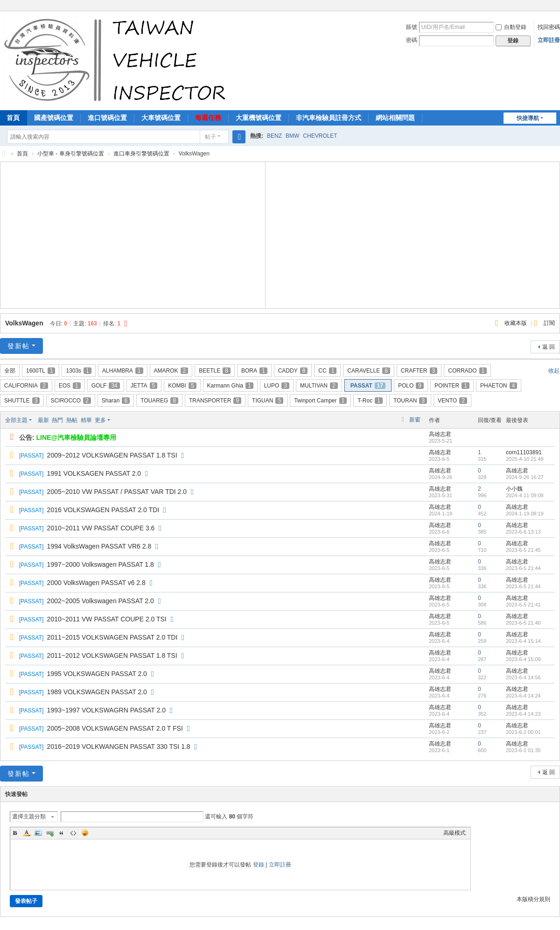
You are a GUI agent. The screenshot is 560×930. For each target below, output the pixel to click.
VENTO (452, 401)
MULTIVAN (319, 386)
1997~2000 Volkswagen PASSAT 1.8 (101, 564)
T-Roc (370, 401)
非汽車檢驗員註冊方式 (329, 118)
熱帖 (72, 420)
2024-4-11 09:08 (525, 495)
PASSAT (368, 386)
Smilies (85, 833)
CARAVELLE (369, 371)
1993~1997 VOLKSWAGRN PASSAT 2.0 (106, 710)
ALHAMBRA (123, 371)
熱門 (57, 420)
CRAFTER (419, 371)
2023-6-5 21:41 (523, 605)
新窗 (415, 420)
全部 (10, 371)
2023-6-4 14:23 (523, 714)
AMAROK (171, 371)
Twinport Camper (320, 401)
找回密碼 (549, 27)
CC (327, 371)
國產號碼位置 (54, 118)
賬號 (412, 27)
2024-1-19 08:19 (525, 514)
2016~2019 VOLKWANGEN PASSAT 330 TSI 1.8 (119, 747)
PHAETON (499, 386)
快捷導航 (528, 118)
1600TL (41, 371)
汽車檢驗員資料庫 (4, 154)
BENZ (274, 136)
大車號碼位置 (161, 118)
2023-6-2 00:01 (523, 732)
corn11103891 (524, 452)
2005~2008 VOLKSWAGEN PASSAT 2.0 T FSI (115, 728)
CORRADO (467, 371)
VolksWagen (24, 323)
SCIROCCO (70, 401)
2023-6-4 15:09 (523, 659)
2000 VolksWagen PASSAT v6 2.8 (96, 583)
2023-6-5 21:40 (523, 623)
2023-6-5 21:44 (523, 568)
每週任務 (208, 118)
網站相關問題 (395, 118)
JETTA (144, 386)
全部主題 (16, 420)
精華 (86, 420)
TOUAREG (159, 401)
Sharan (116, 401)
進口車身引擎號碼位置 (141, 154)
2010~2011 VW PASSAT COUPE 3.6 (101, 528)
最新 (43, 420)
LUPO (277, 386)
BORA (254, 371)
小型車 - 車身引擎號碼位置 (71, 154)
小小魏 (514, 489)
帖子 (210, 137)
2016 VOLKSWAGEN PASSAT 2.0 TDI (103, 510)
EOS (70, 386)
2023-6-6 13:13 (523, 532)
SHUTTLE (22, 401)
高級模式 (455, 833)
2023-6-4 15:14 (523, 641)
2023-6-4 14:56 (523, 677)
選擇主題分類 (29, 817)
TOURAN (410, 401)
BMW (292, 136)
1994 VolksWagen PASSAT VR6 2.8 (99, 546)
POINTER (452, 386)
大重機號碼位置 (259, 118)
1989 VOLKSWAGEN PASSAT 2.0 (97, 692)
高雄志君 (440, 434)
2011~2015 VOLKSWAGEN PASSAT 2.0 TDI (112, 637)
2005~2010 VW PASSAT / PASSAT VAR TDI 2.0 (117, 492)
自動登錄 (511, 27)
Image (38, 833)
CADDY (293, 371)
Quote (62, 833)
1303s (78, 371)
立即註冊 (549, 40)
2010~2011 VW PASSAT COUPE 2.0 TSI (107, 619)
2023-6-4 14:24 (523, 696)
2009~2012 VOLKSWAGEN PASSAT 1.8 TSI (112, 455)
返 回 (549, 347)
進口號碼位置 (107, 118)
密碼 (412, 40)
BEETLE (215, 371)
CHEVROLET (320, 136)
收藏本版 (516, 323)
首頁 (22, 154)
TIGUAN (268, 401)
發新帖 (19, 346)
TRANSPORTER (215, 401)
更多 (100, 420)
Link (50, 833)
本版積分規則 (533, 899)
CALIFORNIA (26, 386)
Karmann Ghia (230, 386)
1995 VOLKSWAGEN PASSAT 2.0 (97, 674)
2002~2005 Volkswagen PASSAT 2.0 (101, 601)
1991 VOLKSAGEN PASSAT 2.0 (94, 473)
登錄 (259, 865)
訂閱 (549, 323)
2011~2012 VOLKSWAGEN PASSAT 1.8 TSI (112, 655)
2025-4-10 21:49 (525, 459)
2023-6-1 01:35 (523, 750)
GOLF (106, 386)
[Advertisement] (133, 234)
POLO (411, 386)
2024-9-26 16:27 (525, 477)
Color (27, 833)
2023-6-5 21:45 (523, 550)
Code (73, 833)
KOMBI (182, 386)
